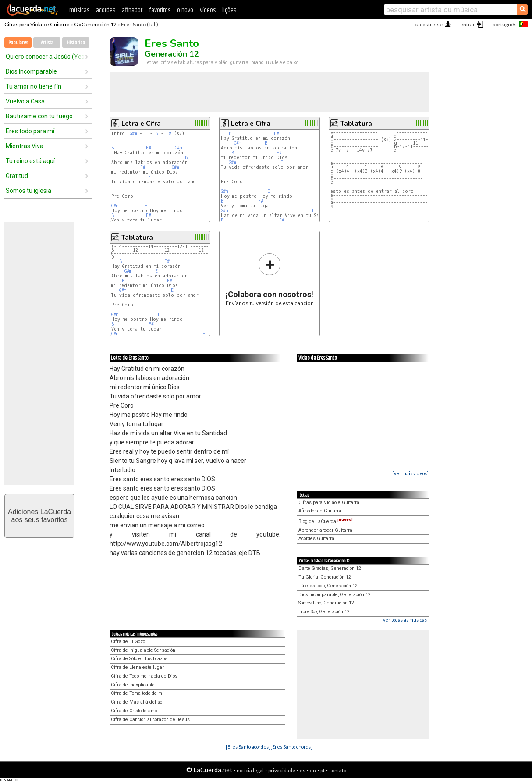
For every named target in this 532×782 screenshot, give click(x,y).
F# (169, 133)
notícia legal (250, 770)
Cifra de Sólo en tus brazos (139, 659)
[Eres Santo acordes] (248, 747)
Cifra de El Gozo (128, 642)
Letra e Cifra (141, 124)
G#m (133, 133)
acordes (106, 10)
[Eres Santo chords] (291, 747)
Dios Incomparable (31, 71)
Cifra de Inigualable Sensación (143, 650)
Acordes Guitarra (316, 539)
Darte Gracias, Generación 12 (330, 568)
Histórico (76, 43)
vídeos (208, 10)
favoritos (160, 10)
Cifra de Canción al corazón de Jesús (150, 720)
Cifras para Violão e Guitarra (37, 24)
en (313, 770)
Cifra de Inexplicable (133, 685)
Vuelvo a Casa (25, 101)
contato (338, 770)
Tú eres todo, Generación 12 (328, 586)
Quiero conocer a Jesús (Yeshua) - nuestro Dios (45, 57)
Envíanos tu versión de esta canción (270, 279)
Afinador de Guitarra (320, 511)
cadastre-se (429, 24)
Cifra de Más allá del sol (137, 702)
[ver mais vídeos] (410, 473)
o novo (185, 10)
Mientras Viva (25, 146)
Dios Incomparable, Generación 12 (335, 595)
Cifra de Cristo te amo (134, 711)
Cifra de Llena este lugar (137, 667)
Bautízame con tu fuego (39, 116)
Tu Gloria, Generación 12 (325, 577)
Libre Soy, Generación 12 (324, 612)
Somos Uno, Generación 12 (326, 603)
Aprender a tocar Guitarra (325, 530)
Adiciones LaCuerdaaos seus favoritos (39, 516)
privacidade (282, 770)
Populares (18, 43)
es (303, 770)
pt (323, 770)
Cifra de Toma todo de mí (137, 693)
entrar (468, 24)
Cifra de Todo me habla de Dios (144, 676)
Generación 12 (99, 24)
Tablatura (356, 124)
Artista (47, 43)
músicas (79, 10)
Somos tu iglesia (28, 191)
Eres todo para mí (30, 131)
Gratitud (17, 176)
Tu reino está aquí (30, 161)
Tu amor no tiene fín (34, 86)
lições (229, 10)
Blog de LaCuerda (326, 521)
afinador (132, 10)
